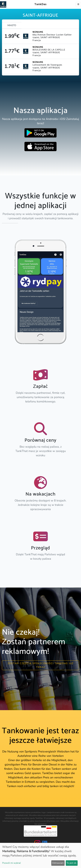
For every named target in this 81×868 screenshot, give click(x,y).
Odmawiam (58, 863)
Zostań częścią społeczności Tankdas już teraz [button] (41, 665)
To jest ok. (72, 863)
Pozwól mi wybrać (11, 863)
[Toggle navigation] (78, 4)
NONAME (38, 32)
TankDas (40, 4)
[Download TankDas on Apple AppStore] (40, 146)
